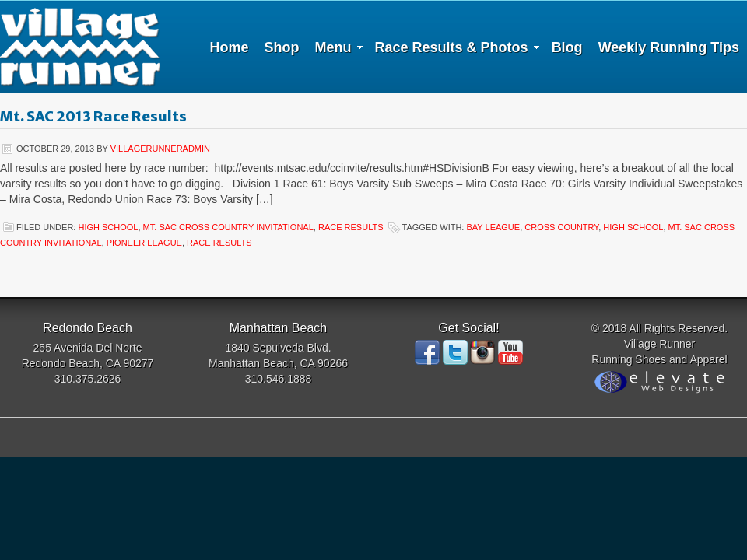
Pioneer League (144, 243)
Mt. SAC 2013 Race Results (93, 116)
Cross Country (561, 227)
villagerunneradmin (160, 149)
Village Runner (80, 47)
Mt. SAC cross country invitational (228, 227)
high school (108, 227)
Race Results (351, 227)
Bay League (493, 227)
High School (633, 227)
